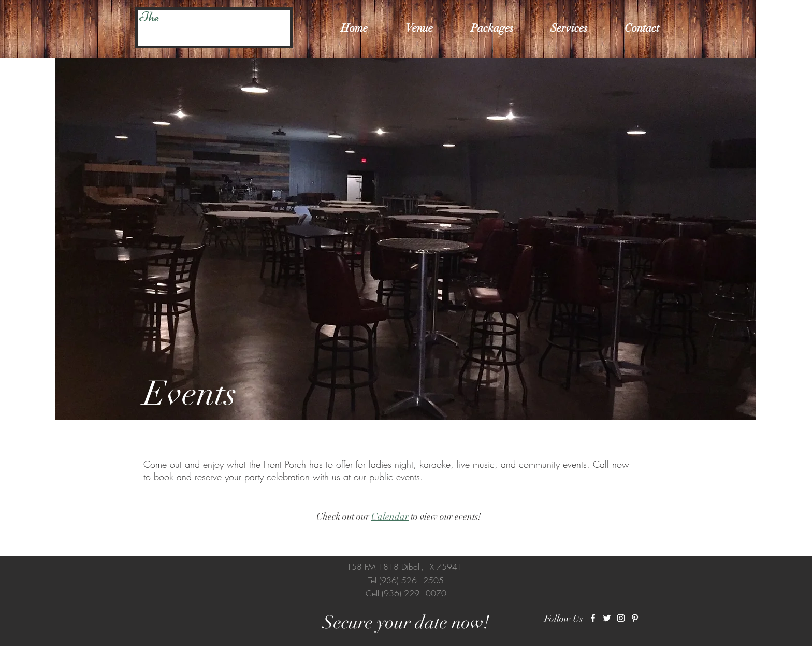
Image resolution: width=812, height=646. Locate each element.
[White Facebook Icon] (593, 618)
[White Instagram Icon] (621, 618)
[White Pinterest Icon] (635, 618)
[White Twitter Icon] (607, 618)
